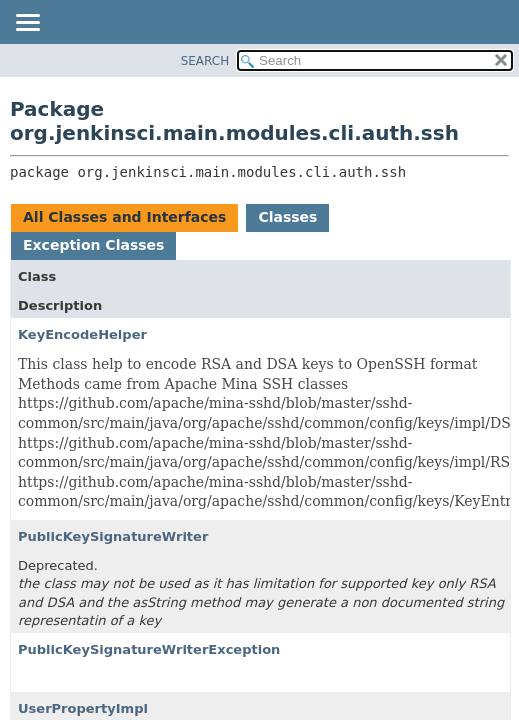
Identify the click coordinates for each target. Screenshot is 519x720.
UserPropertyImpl (83, 708)
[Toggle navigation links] (27, 24)
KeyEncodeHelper (82, 334)
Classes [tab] (287, 217)
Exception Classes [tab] (93, 245)
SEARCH (205, 61)
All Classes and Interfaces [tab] (124, 217)
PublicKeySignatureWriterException (149, 649)
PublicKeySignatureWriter (113, 536)
